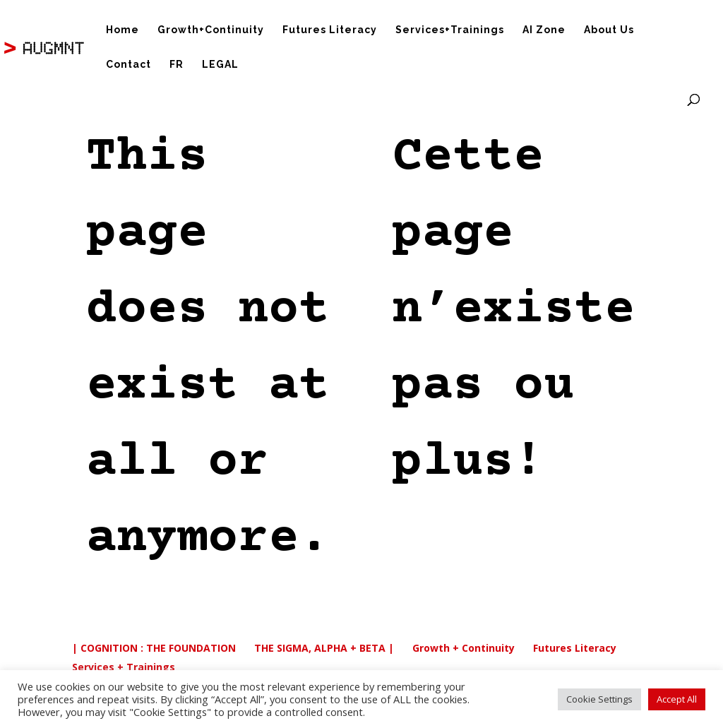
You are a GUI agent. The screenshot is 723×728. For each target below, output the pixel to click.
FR (177, 65)
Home (123, 30)
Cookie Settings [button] (599, 699)
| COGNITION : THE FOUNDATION (154, 648)
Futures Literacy (330, 30)
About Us (609, 30)
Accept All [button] (677, 699)
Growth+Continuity (211, 30)
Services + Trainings (124, 667)
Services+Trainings (450, 30)
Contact (129, 65)
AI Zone (544, 30)
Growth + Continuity (464, 648)
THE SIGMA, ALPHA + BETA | (324, 648)
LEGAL (220, 65)
